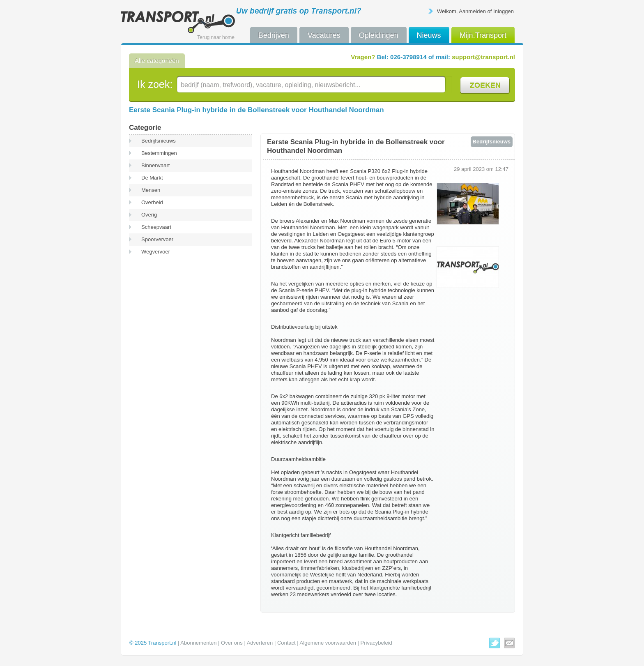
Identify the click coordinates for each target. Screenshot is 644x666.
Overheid (152, 202)
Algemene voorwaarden (328, 643)
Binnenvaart (155, 165)
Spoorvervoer (157, 239)
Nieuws (429, 35)
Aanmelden (472, 11)
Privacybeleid (376, 643)
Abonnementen (198, 643)
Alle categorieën (157, 61)
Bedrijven (274, 35)
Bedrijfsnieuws (159, 141)
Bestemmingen (159, 153)
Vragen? (363, 57)
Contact (286, 643)
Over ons (232, 643)
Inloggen (504, 11)
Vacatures (324, 35)
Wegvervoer (156, 252)
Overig (149, 215)
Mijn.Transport (483, 35)
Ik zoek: (155, 84)
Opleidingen (379, 35)
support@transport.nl (483, 57)
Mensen (151, 190)
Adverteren (260, 643)
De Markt (152, 178)
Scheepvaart (156, 227)
